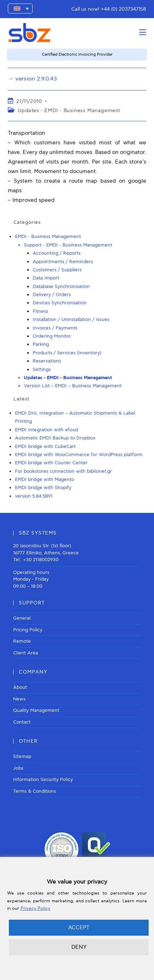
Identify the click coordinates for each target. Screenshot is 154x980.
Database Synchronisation (61, 287)
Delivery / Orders (52, 295)
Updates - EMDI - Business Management (69, 110)
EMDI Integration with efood (46, 430)
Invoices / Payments (55, 328)
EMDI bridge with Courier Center (51, 463)
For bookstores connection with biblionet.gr (63, 471)
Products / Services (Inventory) (67, 353)
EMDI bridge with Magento (45, 480)
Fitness (40, 311)
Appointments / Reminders (63, 262)
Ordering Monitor (52, 336)
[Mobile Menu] (143, 32)
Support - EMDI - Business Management (68, 245)
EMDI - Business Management (48, 237)
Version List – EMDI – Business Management (73, 386)
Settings (42, 370)
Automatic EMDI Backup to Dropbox (55, 438)
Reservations (47, 361)
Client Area (26, 653)
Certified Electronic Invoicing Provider (77, 54)
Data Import (46, 278)
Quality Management (36, 710)
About (20, 687)
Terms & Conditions (35, 791)
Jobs (18, 768)
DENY (79, 947)
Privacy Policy (35, 909)
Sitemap (22, 757)
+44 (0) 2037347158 (123, 9)
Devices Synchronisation (60, 303)
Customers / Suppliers (57, 270)
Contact (22, 722)
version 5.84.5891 (34, 496)
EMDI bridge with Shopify (43, 488)
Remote (22, 641)
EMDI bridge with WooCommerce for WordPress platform (79, 455)
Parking (41, 344)
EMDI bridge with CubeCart (45, 447)
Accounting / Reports (57, 253)
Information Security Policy (43, 780)
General (22, 618)
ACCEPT (79, 928)
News (19, 699)
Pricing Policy (28, 630)
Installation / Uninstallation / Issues (71, 320)
